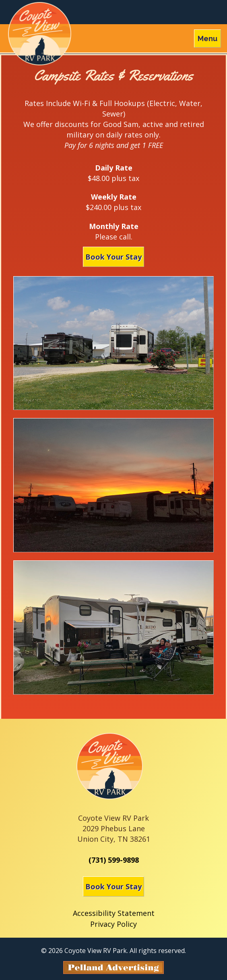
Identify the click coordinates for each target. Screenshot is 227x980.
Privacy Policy (113, 924)
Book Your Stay (113, 257)
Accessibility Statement (114, 913)
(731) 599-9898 (114, 860)
